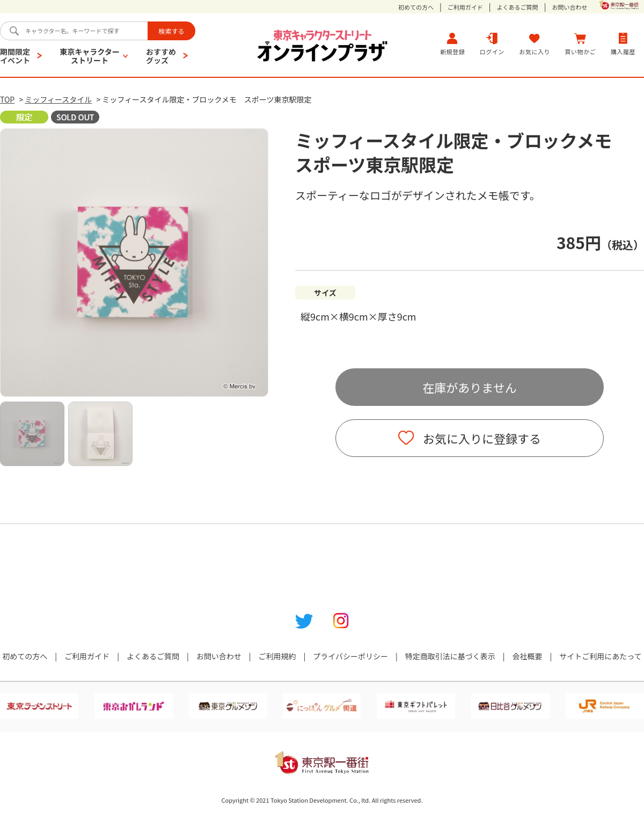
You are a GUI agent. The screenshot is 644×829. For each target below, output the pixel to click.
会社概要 (528, 656)
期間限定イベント (15, 56)
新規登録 (452, 44)
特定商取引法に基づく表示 (450, 656)
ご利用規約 (277, 656)
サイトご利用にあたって (600, 656)
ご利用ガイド (465, 7)
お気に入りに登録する (482, 438)
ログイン (492, 44)
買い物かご (581, 44)
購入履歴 (623, 44)
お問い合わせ (569, 7)
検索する (171, 31)
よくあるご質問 (518, 7)
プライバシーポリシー (350, 656)
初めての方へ (416, 7)
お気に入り (535, 44)
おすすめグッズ (161, 56)
